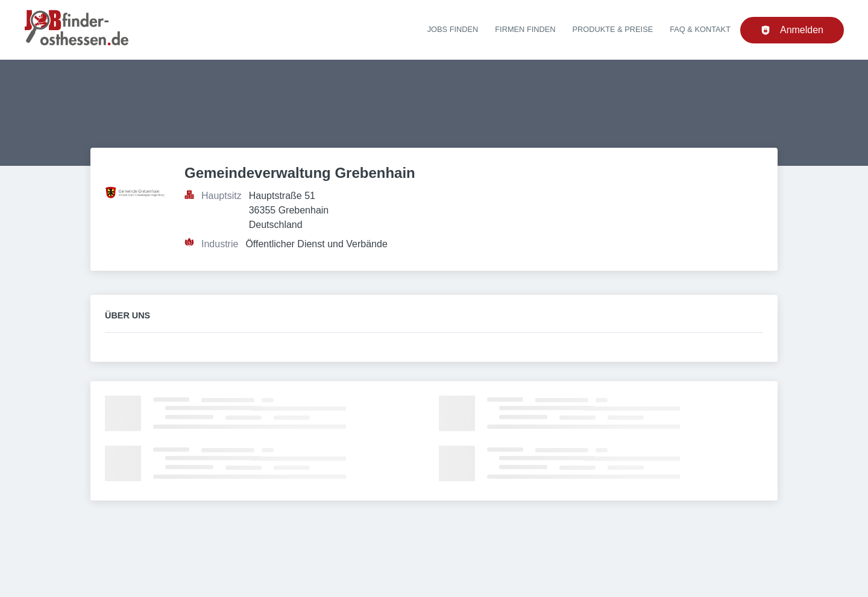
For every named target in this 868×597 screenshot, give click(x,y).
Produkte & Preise (613, 29)
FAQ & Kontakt (700, 29)
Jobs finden (453, 29)
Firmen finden (525, 29)
